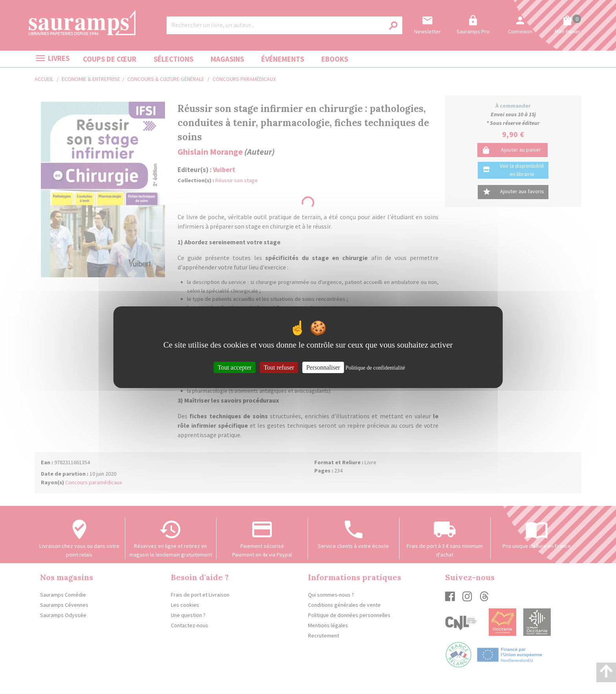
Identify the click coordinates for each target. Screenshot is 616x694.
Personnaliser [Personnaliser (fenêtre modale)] (323, 367)
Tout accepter (235, 367)
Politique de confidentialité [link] (375, 367)
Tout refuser (279, 367)
